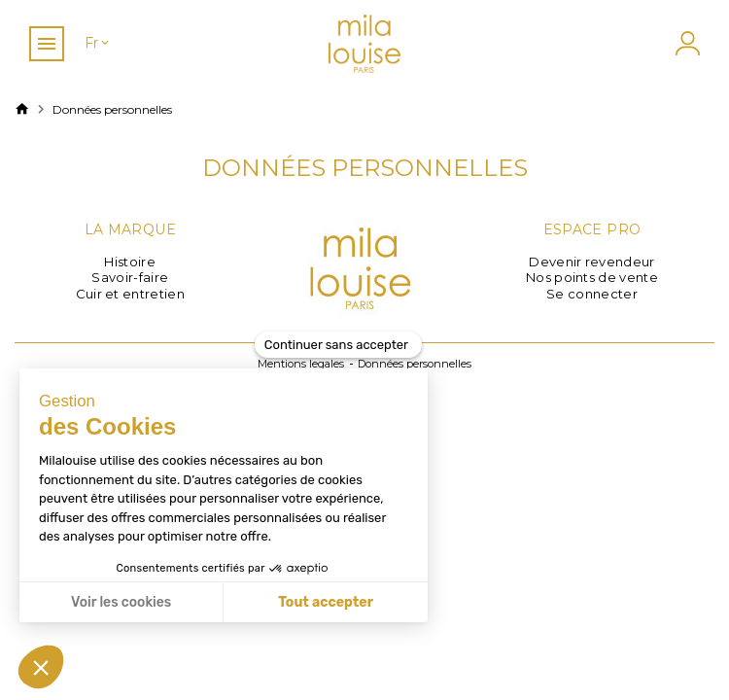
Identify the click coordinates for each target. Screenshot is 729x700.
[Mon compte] (685, 43)
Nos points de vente (592, 277)
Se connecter (592, 294)
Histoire (130, 262)
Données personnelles (415, 364)
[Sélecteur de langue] (98, 43)
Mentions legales (301, 364)
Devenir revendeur (592, 262)
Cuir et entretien (131, 294)
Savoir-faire (130, 277)
